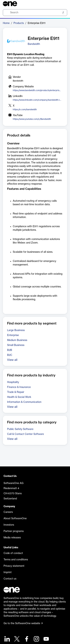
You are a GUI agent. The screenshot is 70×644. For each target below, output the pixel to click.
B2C (10, 355)
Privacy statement (14, 566)
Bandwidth (34, 44)
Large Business (16, 330)
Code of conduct (13, 553)
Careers (8, 512)
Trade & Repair (16, 392)
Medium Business (17, 340)
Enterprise (13, 335)
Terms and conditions (16, 560)
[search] (35, 13)
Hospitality (13, 382)
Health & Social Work (19, 397)
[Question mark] (62, 4)
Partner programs (14, 531)
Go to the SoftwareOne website (23, 623)
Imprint (8, 572)
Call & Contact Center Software (25, 434)
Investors (9, 525)
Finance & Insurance (19, 387)
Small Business (16, 345)
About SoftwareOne (15, 519)
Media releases (12, 538)
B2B (10, 350)
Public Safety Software (20, 429)
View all (12, 360)
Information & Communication (24, 402)
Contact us (10, 579)
